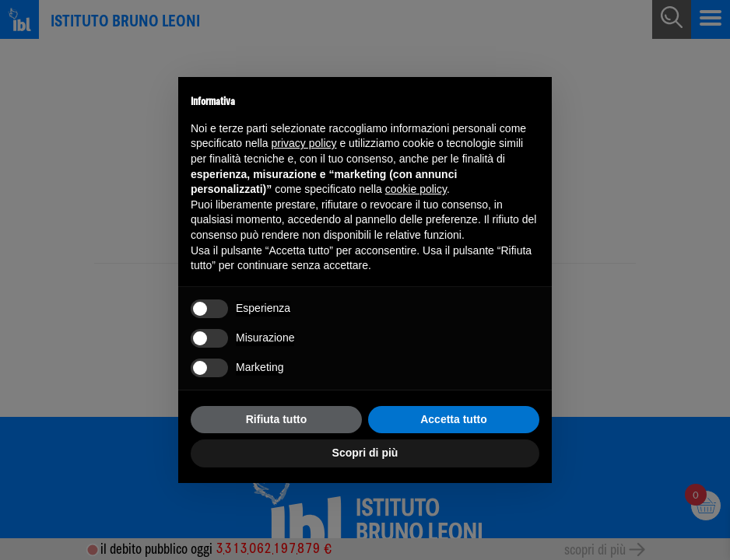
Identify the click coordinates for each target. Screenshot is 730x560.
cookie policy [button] (416, 189)
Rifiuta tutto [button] (277, 419)
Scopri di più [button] (365, 453)
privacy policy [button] (304, 143)
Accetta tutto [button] (454, 419)
